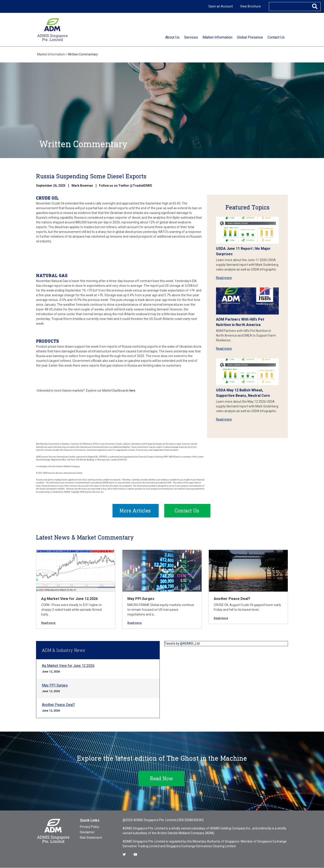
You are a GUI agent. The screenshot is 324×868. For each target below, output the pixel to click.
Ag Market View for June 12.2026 (69, 599)
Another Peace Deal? (232, 599)
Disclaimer (87, 832)
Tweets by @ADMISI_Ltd (182, 644)
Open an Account (221, 6)
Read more (224, 278)
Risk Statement (91, 838)
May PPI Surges (141, 599)
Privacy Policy (90, 827)
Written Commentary (83, 54)
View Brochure (250, 6)
